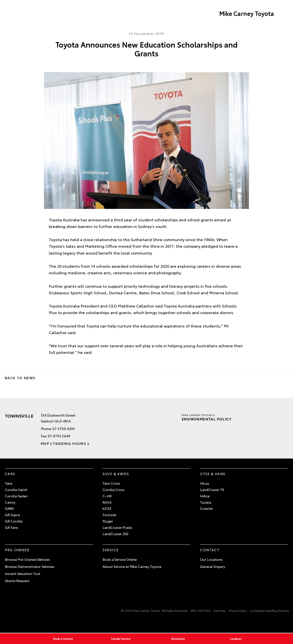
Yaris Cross (111, 483)
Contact (210, 550)
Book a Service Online (120, 559)
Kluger (108, 521)
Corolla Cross (114, 490)
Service (111, 550)
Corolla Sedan (16, 496)
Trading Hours (69, 443)
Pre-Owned (17, 550)
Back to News (20, 378)
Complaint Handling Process (269, 610)
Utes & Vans (213, 474)
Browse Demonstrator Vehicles (30, 566)
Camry (10, 502)
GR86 (9, 508)
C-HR (107, 496)
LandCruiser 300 (115, 534)
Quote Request (17, 581)
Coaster (206, 508)
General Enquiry (213, 566)
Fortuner (110, 515)
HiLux (204, 483)
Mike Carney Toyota (247, 13)
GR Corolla (14, 521)
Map (45, 443)
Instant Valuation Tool (23, 573)
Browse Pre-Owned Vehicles (27, 559)
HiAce (205, 496)
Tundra (206, 502)
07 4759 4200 (64, 429)
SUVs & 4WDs (116, 474)
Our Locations (211, 559)
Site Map (220, 610)
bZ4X (107, 508)
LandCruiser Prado (117, 527)
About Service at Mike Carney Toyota (132, 566)
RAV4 (107, 502)
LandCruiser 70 (212, 490)
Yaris (9, 483)
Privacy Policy (238, 610)
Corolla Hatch (16, 490)
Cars (10, 474)
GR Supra (12, 515)
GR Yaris (11, 527)
